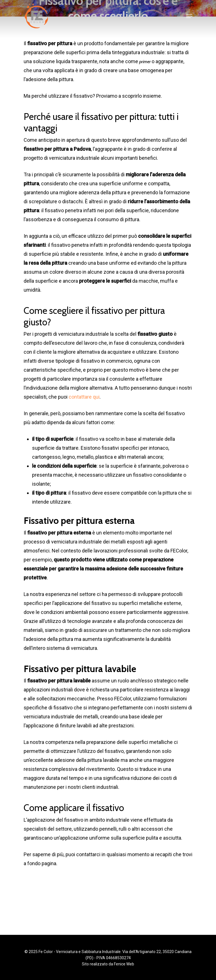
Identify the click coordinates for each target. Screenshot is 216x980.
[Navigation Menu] (189, 16)
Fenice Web (124, 964)
